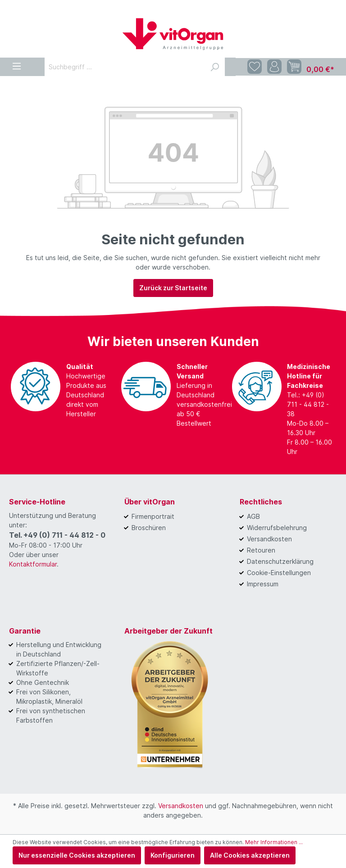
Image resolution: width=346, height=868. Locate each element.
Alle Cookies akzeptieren (250, 855)
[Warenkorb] (311, 67)
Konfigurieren (173, 855)
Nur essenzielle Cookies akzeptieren (77, 855)
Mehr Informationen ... (274, 842)
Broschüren (149, 528)
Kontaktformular (33, 564)
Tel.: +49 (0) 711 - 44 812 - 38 (308, 404)
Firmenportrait (153, 516)
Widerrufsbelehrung (277, 528)
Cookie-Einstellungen (279, 573)
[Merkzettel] (255, 67)
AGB (253, 516)
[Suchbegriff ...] (125, 67)
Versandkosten (269, 539)
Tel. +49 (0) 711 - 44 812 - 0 (57, 535)
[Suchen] (214, 67)
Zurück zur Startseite (173, 288)
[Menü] (17, 65)
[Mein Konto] (274, 67)
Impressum (263, 584)
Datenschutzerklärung (280, 561)
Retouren (261, 550)
